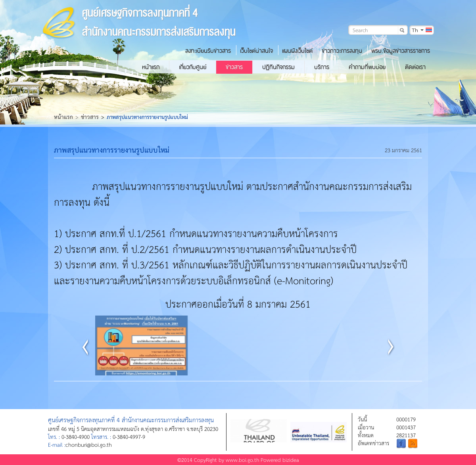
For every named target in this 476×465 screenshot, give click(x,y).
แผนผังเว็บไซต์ (297, 51)
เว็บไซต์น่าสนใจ (256, 51)
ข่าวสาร (234, 67)
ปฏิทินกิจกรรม (278, 67)
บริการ (322, 67)
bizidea (291, 460)
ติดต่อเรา (415, 67)
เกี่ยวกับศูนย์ (193, 67)
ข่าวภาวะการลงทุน (342, 51)
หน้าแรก (151, 67)
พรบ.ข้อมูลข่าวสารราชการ (401, 51)
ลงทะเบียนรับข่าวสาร (208, 51)
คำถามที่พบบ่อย (367, 67)
